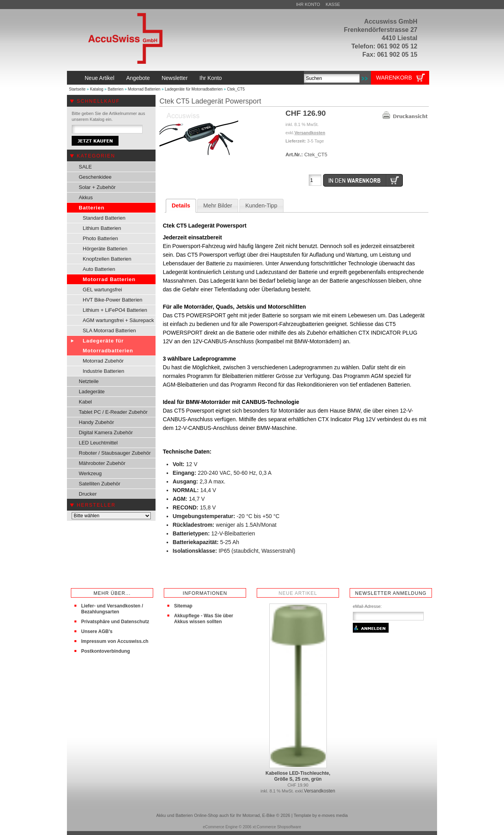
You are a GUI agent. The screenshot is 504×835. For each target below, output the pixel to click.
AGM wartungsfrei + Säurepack (118, 320)
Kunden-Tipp (261, 206)
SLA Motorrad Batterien (109, 330)
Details (181, 206)
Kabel (85, 402)
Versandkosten (310, 133)
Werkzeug (90, 473)
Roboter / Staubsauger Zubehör (115, 453)
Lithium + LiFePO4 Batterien (115, 310)
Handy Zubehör (96, 422)
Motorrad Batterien (144, 89)
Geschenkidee (95, 177)
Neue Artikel (99, 78)
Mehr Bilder (218, 206)
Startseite (77, 89)
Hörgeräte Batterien (105, 249)
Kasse (333, 4)
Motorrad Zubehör (103, 361)
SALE (85, 167)
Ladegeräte (92, 392)
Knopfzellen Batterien (107, 259)
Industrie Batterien (104, 371)
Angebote (138, 78)
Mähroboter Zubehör (102, 463)
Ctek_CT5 (236, 89)
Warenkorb (394, 78)
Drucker (88, 494)
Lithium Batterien (102, 228)
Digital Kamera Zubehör (106, 432)
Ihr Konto (308, 4)
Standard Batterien (104, 218)
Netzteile (89, 381)
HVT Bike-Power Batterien (113, 300)
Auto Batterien (99, 269)
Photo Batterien (100, 238)
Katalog (96, 89)
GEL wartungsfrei (102, 290)
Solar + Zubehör (97, 187)
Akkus (86, 197)
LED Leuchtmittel (98, 443)
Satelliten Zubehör (100, 484)
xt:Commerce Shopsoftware (277, 827)
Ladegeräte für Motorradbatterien (194, 89)
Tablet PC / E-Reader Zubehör (113, 412)
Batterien (115, 89)
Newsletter (174, 78)
